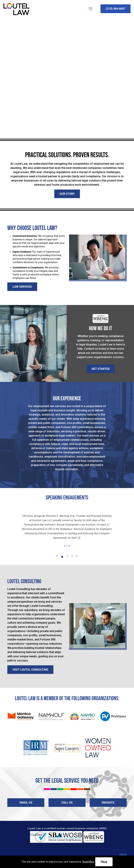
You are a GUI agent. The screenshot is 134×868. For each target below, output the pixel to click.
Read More (88, 862)
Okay (104, 862)
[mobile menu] (91, 9)
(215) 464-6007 (116, 9)
